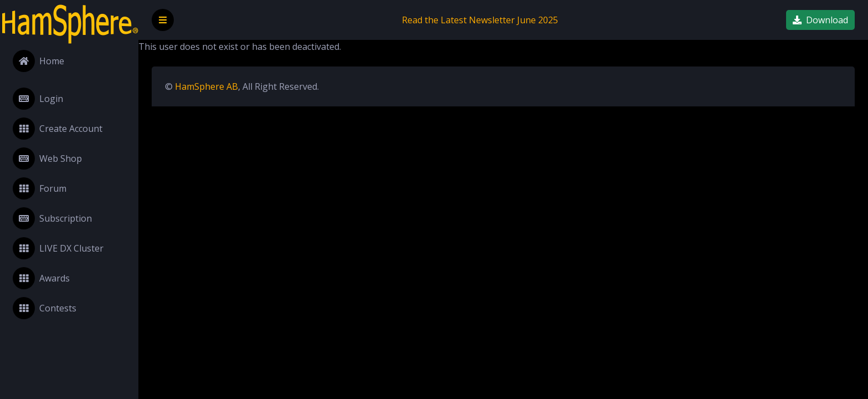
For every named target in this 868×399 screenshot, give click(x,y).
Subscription (52, 218)
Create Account (58, 129)
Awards (41, 278)
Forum (40, 188)
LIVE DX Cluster (58, 248)
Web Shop (47, 158)
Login (38, 99)
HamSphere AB (206, 86)
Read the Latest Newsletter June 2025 (480, 20)
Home (38, 61)
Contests (45, 308)
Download (820, 20)
